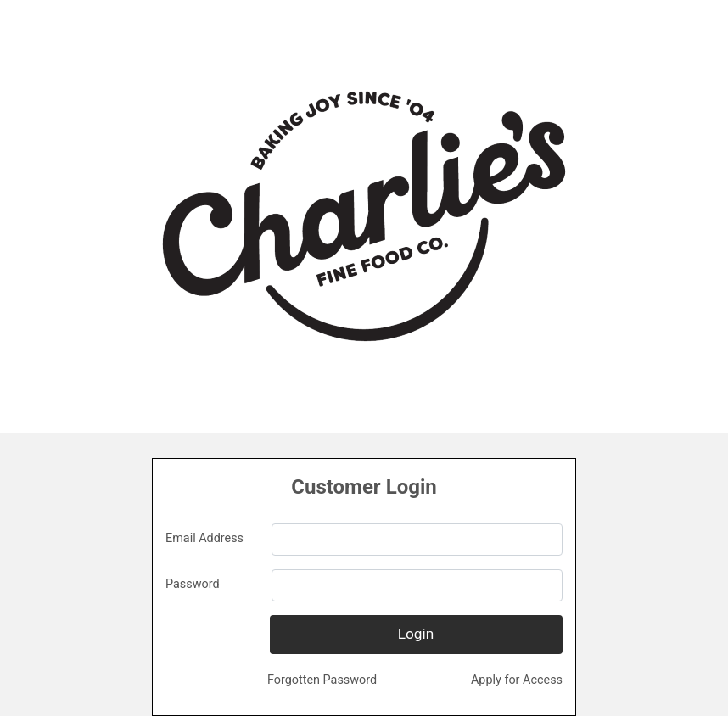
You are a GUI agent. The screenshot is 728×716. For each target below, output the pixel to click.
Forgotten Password (322, 680)
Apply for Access (517, 680)
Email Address (204, 538)
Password (193, 584)
